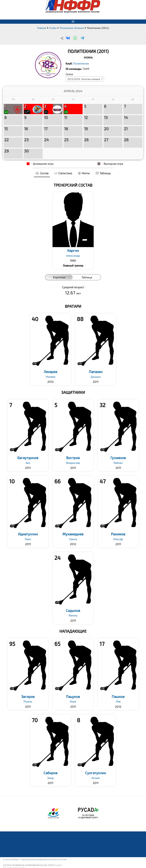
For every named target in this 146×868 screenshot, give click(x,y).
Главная (42, 28)
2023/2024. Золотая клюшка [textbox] (84, 79)
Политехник (81, 63)
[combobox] (85, 79)
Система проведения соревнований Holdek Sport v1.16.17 (32, 865)
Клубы (53, 28)
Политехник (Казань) (72, 28)
